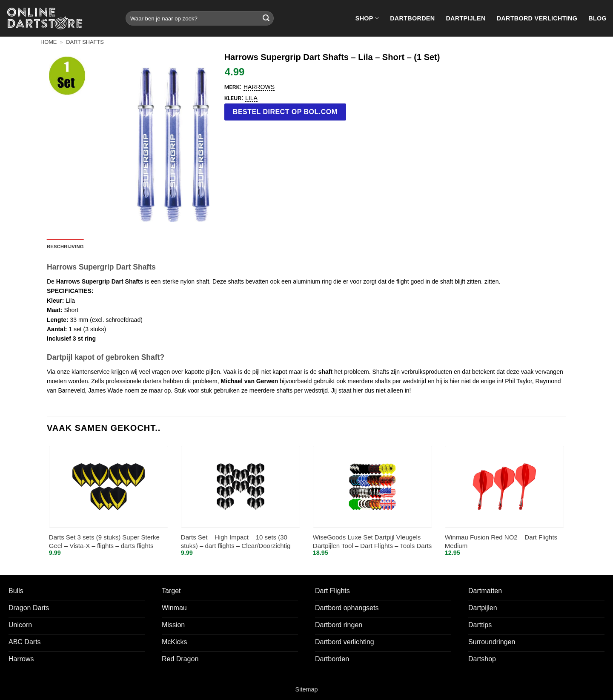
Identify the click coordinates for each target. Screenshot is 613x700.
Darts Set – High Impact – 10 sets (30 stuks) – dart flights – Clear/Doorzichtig (236, 541)
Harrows (259, 87)
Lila (251, 98)
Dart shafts (85, 42)
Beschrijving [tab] (65, 247)
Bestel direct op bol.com (285, 112)
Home (49, 42)
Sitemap (307, 689)
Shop (367, 18)
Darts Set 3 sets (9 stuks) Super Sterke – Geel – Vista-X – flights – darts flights (107, 541)
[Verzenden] (266, 18)
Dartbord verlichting (537, 18)
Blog (597, 18)
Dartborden (412, 18)
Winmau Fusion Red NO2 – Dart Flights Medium (501, 541)
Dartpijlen (465, 18)
